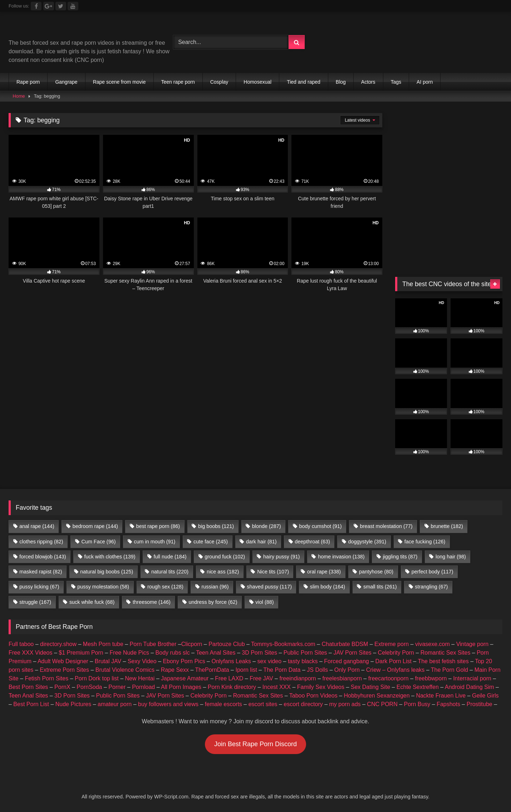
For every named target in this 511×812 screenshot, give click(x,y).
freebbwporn (431, 678)
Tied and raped (304, 82)
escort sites (263, 704)
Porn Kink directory (232, 687)
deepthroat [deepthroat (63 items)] (312, 542)
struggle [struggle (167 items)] (35, 602)
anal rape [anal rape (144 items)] (37, 526)
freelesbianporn (342, 678)
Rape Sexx (175, 670)
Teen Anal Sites (216, 653)
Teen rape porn (178, 82)
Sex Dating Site (370, 687)
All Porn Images (181, 687)
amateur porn (115, 704)
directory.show (58, 644)
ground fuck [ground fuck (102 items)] (225, 557)
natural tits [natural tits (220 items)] (170, 572)
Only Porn (347, 670)
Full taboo (21, 644)
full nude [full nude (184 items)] (170, 557)
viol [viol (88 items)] (264, 602)
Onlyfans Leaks (231, 661)
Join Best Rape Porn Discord (255, 744)
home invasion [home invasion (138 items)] (341, 557)
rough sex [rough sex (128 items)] (165, 587)
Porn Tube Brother (153, 644)
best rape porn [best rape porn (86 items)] (158, 526)
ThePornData (212, 670)
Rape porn (28, 82)
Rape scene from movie (119, 82)
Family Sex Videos (321, 687)
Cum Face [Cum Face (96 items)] (98, 542)
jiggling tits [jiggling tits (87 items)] (400, 557)
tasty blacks (303, 661)
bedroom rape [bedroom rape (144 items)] (95, 526)
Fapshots (448, 704)
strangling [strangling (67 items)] (431, 587)
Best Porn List (31, 704)
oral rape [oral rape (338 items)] (324, 572)
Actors (368, 82)
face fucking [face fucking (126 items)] (425, 542)
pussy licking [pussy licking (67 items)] (39, 587)
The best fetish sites (443, 661)
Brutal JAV (108, 661)
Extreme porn (392, 644)
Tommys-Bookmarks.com (283, 644)
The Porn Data (282, 670)
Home (19, 96)
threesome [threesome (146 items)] (152, 602)
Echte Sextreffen (418, 687)
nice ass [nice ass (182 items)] (223, 572)
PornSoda (89, 687)
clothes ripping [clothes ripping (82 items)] (41, 542)
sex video (270, 661)
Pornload (143, 687)
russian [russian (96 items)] (215, 587)
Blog (341, 82)
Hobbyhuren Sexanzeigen (377, 696)
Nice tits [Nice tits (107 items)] (273, 572)
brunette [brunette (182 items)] (447, 526)
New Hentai (140, 678)
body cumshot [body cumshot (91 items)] (320, 526)
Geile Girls (485, 696)
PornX (62, 687)
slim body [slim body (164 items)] (328, 587)
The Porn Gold (449, 670)
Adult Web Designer (63, 661)
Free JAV (261, 678)
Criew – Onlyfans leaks (395, 670)
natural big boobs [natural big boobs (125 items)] (107, 572)
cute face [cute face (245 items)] (211, 542)
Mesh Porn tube (103, 644)
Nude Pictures (73, 704)
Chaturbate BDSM (345, 644)
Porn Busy (417, 704)
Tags (396, 82)
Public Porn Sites (305, 653)
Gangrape (66, 82)
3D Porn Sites (259, 653)
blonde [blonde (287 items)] (267, 526)
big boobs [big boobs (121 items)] (216, 526)
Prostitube (480, 704)
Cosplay (219, 82)
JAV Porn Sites (352, 653)
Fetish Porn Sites (46, 678)
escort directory (303, 704)
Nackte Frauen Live (441, 696)
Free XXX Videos (30, 653)
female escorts (223, 704)
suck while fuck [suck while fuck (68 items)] (92, 602)
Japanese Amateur (185, 678)
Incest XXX (277, 687)
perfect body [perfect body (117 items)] (433, 572)
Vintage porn (472, 644)
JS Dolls (317, 670)
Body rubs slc (173, 653)
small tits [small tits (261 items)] (380, 587)
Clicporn (192, 644)
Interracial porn (472, 678)
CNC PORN (382, 704)
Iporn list (246, 670)
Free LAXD (229, 678)
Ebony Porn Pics (184, 661)
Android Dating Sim (470, 687)
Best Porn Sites (28, 687)
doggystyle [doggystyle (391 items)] (367, 542)
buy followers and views (168, 704)
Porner (117, 687)
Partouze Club (227, 644)
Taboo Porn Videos (313, 696)
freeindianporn (298, 678)
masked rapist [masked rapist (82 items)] (41, 572)
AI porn (425, 82)
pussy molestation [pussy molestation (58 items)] (103, 587)
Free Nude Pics (129, 653)
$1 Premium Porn (81, 653)
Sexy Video (142, 661)
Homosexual (257, 82)
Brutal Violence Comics (125, 670)
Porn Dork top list (97, 678)
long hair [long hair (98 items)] (451, 557)
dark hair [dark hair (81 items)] (261, 542)
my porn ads (345, 704)
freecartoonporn (389, 678)
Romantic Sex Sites (446, 653)
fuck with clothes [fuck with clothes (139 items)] (110, 557)
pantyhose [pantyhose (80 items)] (376, 572)
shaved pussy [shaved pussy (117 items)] (269, 587)
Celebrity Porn (396, 653)
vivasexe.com (433, 644)
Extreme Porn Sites (64, 670)
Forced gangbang (346, 661)
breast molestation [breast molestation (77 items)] (386, 526)
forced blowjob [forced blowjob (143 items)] (43, 557)
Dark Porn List (394, 661)
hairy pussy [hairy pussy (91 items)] (281, 557)
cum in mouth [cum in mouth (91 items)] (154, 542)
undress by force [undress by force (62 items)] (213, 602)
